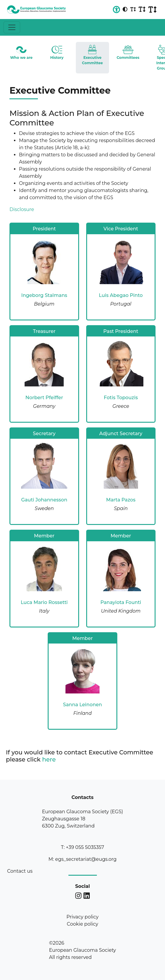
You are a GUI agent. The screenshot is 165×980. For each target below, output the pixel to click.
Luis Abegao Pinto (121, 295)
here (49, 759)
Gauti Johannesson (44, 500)
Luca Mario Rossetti (44, 602)
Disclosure (22, 209)
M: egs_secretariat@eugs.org (82, 859)
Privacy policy (82, 917)
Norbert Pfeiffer (44, 398)
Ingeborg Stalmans (44, 295)
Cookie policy (83, 924)
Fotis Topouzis (121, 398)
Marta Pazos (121, 500)
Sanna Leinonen (82, 705)
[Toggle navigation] (12, 27)
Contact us (20, 871)
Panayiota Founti (121, 602)
